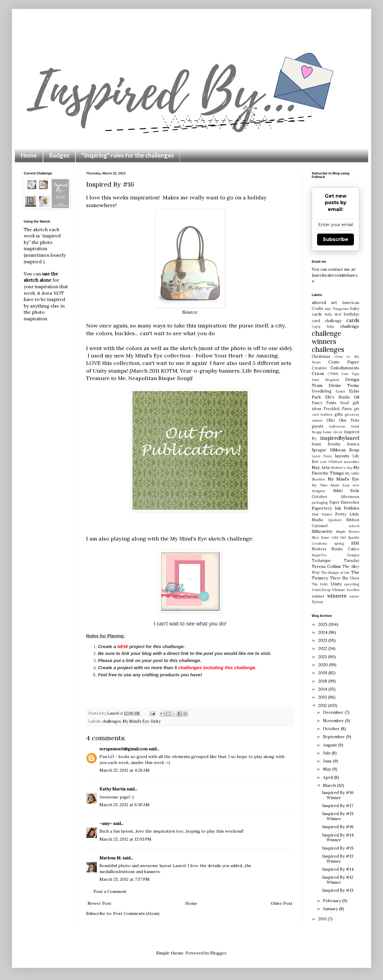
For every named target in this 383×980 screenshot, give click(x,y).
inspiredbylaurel (340, 438)
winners (337, 596)
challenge (350, 326)
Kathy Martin (113, 789)
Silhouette (322, 531)
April (329, 777)
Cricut (318, 374)
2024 (323, 632)
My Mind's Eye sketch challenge (211, 539)
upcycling (352, 584)
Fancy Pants (324, 403)
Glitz (331, 420)
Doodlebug (322, 391)
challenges (111, 721)
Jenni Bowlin (326, 444)
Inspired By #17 (338, 806)
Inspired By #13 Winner (338, 859)
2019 (323, 673)
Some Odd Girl (334, 538)
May (328, 769)
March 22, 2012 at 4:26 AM (125, 770)
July (327, 753)
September (335, 737)
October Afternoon (335, 497)
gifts (339, 414)
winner (318, 596)
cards (353, 320)
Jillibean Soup (345, 450)
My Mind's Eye (136, 721)
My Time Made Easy (331, 485)
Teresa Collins (326, 566)
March (330, 785)
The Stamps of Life (336, 573)
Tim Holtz (320, 584)
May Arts (321, 467)
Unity (156, 721)
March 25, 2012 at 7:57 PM (125, 879)
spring (339, 543)
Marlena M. (110, 858)
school (354, 526)
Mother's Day (342, 468)
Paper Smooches (344, 502)
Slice (315, 538)
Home (29, 155)
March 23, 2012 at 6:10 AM (125, 805)
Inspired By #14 (338, 869)
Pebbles (352, 508)
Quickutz (335, 520)
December (334, 712)
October (332, 729)
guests (318, 426)
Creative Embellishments (335, 368)
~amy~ (106, 823)
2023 (323, 640)
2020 (324, 665)
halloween (337, 426)
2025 (323, 624)
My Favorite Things (335, 470)
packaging (320, 502)
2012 (323, 705)
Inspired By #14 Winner (338, 838)
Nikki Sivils (346, 491)
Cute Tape (350, 374)
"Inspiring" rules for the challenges (128, 155)
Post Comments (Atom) (136, 913)
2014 (323, 689)
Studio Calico (345, 549)
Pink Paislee (322, 514)
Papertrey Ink (326, 508)
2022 (323, 648)
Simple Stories (348, 532)
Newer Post (99, 903)
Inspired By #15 (338, 848)
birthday (352, 314)
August (331, 745)
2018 (323, 681)
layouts (342, 456)
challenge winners (326, 337)
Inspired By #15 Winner (338, 816)
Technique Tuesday (335, 560)
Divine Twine (344, 385)
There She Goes (345, 578)
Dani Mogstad (325, 380)
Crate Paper (344, 362)
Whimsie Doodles (346, 590)
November (334, 721)
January (331, 909)
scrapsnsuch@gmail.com (124, 749)
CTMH (333, 374)
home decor (333, 432)
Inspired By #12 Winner (338, 880)
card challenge (327, 321)
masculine (352, 462)
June (328, 761)
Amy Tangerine (337, 309)
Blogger (218, 953)
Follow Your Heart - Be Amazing (237, 356)
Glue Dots (349, 420)
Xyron (317, 602)
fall (357, 397)
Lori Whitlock (331, 462)
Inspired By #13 (338, 890)
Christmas (321, 356)
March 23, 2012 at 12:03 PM (125, 839)
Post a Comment (110, 891)
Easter (341, 391)
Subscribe (335, 239)
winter (354, 596)
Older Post (282, 903)
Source (190, 312)
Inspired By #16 (338, 827)
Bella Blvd (333, 314)
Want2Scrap (321, 590)
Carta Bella (323, 327)
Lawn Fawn (322, 456)
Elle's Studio (337, 397)
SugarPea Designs (335, 555)
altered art (324, 302)
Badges (59, 155)
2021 (323, 657)
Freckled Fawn (337, 409)
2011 (323, 919)
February (333, 901)
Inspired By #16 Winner (338, 795)
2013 (323, 697)
